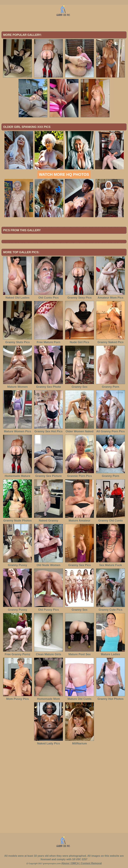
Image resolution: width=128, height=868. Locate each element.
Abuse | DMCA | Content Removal (81, 863)
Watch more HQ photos (64, 174)
